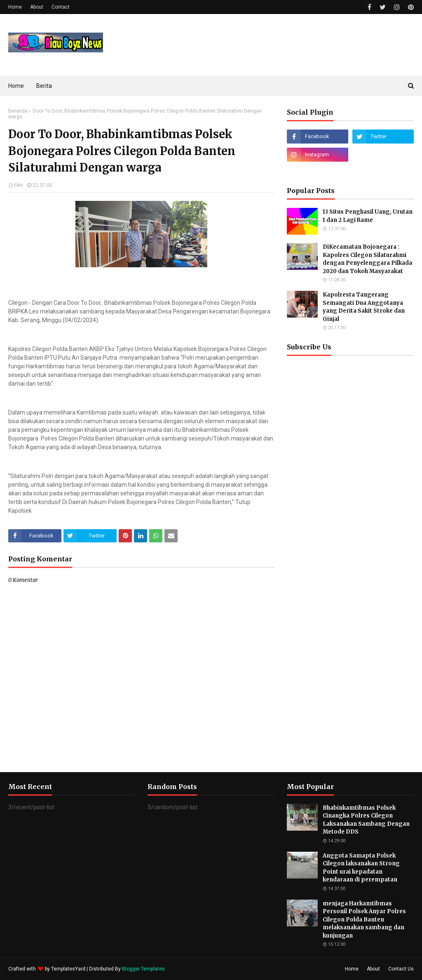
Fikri (19, 185)
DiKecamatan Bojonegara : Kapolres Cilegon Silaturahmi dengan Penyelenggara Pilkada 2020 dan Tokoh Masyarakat (367, 259)
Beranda (18, 111)
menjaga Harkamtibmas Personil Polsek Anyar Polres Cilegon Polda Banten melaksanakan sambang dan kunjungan (364, 920)
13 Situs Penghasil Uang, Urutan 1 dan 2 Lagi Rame (368, 216)
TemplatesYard (68, 969)
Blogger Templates (143, 969)
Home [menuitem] (16, 86)
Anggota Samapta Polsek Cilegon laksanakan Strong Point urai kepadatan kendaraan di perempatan (361, 868)
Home (15, 7)
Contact (61, 7)
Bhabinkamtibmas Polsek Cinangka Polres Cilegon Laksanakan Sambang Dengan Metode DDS (366, 820)
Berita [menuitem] (44, 86)
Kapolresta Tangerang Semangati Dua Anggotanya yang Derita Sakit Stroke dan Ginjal (364, 307)
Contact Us (401, 969)
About (37, 7)
